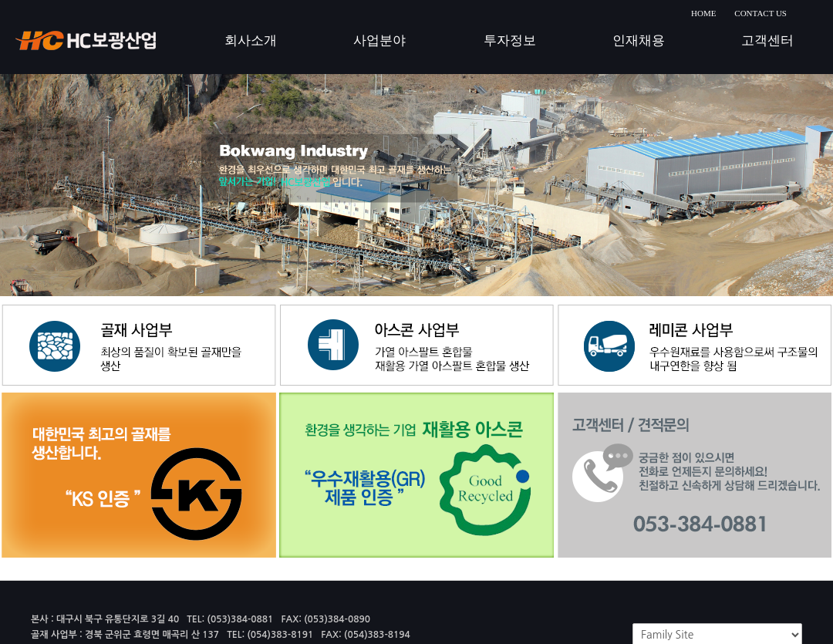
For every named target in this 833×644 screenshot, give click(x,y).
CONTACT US (760, 13)
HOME (703, 13)
